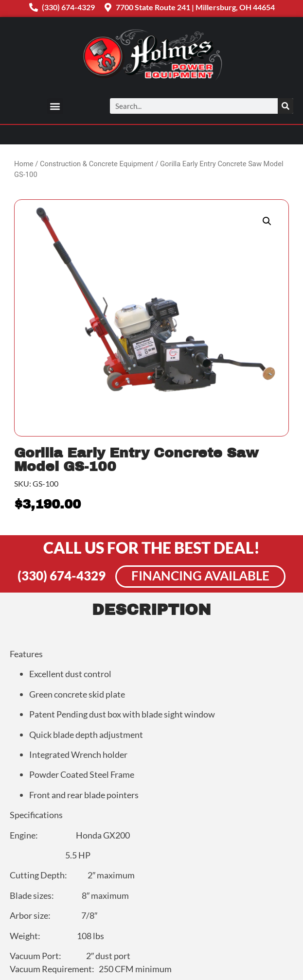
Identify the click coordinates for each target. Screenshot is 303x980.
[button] (55, 106)
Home (24, 164)
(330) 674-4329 (62, 576)
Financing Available (200, 576)
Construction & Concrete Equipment (97, 164)
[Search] (285, 106)
